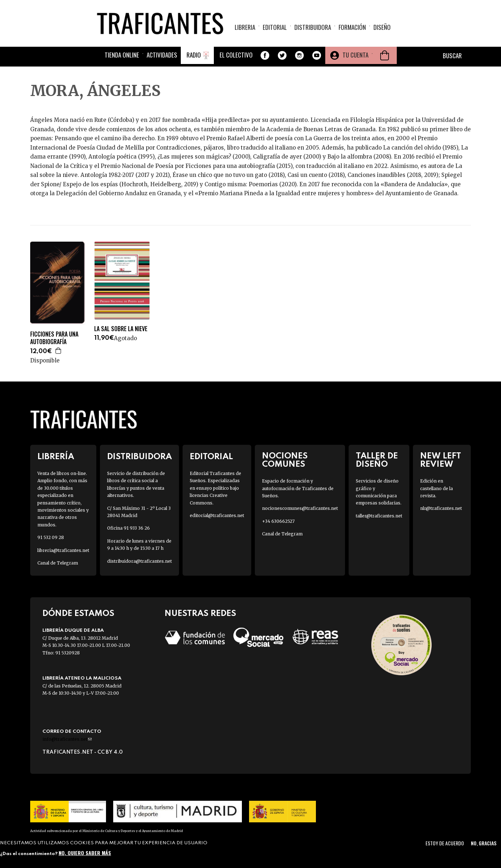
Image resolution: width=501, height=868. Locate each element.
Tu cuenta (355, 55)
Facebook (265, 55)
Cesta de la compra (385, 55)
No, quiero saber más (85, 853)
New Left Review (441, 460)
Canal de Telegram (58, 563)
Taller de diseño (377, 460)
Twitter (282, 55)
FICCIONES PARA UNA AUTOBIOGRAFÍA (54, 338)
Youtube (317, 55)
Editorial (275, 27)
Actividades (162, 55)
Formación (352, 27)
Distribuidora (313, 27)
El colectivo (236, 55)
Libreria (245, 27)
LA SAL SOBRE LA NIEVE (121, 329)
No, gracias (484, 843)
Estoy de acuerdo (445, 843)
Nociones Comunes (285, 460)
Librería (56, 457)
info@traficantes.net (67, 739)
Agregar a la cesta (59, 351)
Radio (194, 55)
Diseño (382, 27)
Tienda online (122, 55)
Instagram (299, 55)
